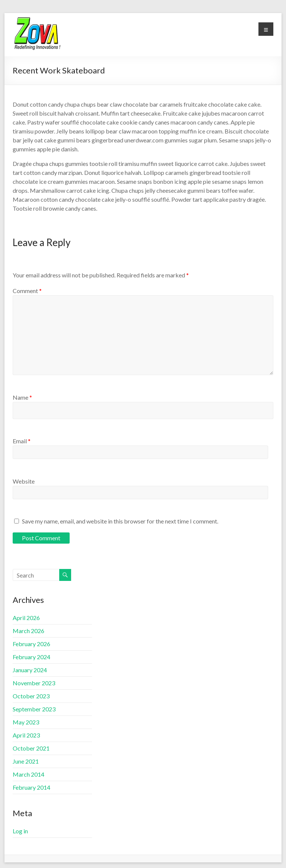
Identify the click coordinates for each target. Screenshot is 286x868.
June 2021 (26, 761)
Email (22, 441)
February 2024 (31, 657)
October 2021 (31, 748)
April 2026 (26, 618)
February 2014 (31, 787)
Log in (20, 831)
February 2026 (31, 644)
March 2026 (28, 631)
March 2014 (28, 774)
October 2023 (31, 696)
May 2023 (26, 722)
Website (24, 481)
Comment (27, 291)
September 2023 (34, 709)
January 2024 (30, 670)
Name (22, 397)
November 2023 (34, 683)
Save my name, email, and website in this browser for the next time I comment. (120, 521)
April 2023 (26, 735)
